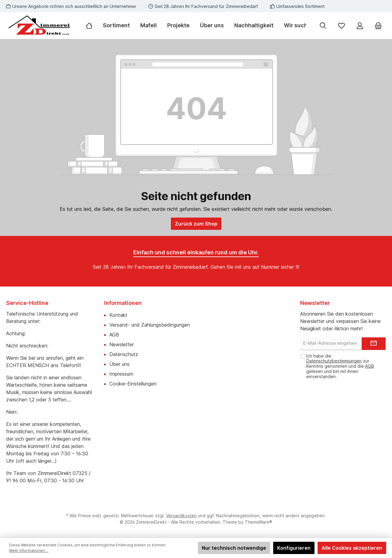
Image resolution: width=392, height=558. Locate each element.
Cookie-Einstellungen (133, 384)
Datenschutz (124, 354)
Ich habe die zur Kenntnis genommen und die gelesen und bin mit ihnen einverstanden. (340, 366)
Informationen (123, 303)
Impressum (121, 374)
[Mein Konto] (360, 26)
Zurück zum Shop (196, 224)
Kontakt (118, 315)
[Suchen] (323, 26)
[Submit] (374, 344)
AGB (114, 335)
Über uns (119, 364)
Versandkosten (181, 516)
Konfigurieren (294, 548)
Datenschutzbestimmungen (334, 361)
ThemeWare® (258, 522)
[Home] (92, 25)
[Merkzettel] (341, 26)
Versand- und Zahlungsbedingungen (150, 325)
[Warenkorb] (378, 26)
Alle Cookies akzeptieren (352, 548)
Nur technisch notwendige (234, 548)
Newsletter (122, 344)
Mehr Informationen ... (29, 550)
